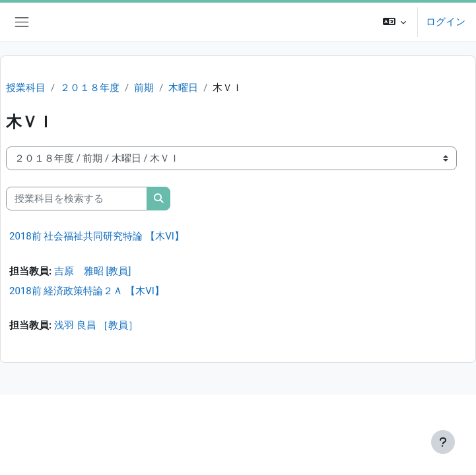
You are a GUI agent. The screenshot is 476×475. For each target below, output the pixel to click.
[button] (394, 22)
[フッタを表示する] (443, 442)
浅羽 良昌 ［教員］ (96, 325)
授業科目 (26, 88)
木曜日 (183, 88)
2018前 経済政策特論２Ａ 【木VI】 (87, 291)
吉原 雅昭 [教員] (93, 271)
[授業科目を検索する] (77, 199)
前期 (144, 88)
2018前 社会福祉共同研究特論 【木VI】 (97, 236)
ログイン (446, 22)
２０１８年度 (90, 88)
